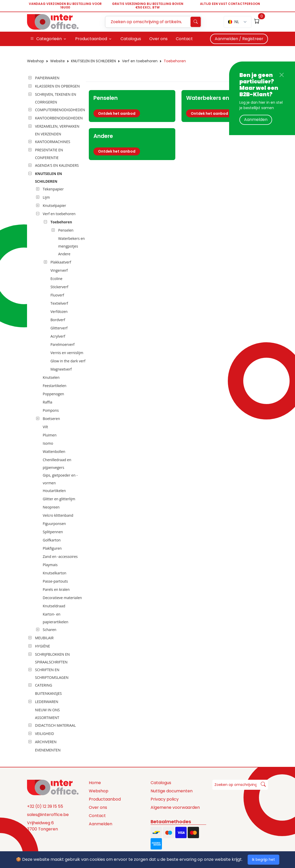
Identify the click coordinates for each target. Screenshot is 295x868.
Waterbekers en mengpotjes (71, 242)
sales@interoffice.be (48, 815)
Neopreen (51, 507)
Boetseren (51, 419)
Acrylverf (58, 336)
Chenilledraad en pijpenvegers (57, 464)
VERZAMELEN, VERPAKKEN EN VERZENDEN (57, 130)
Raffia (47, 402)
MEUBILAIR (44, 638)
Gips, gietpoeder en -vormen (60, 479)
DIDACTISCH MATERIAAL (55, 725)
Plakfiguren (52, 548)
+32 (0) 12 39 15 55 (45, 806)
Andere (64, 254)
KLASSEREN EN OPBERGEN (57, 86)
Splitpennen (53, 532)
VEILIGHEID (45, 734)
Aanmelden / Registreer (239, 39)
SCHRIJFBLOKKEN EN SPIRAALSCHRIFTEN (52, 658)
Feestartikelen (55, 386)
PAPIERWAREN (47, 78)
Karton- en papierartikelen (55, 618)
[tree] (55, 414)
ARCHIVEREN (46, 742)
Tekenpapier (53, 189)
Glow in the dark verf (68, 361)
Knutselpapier (54, 205)
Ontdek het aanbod (117, 113)
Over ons (98, 807)
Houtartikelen (54, 491)
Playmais (50, 565)
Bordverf (58, 320)
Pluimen (50, 435)
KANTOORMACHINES (53, 142)
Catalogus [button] (131, 39)
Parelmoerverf (63, 344)
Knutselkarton (55, 573)
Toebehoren (175, 61)
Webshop (36, 61)
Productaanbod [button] (91, 39)
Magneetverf (61, 369)
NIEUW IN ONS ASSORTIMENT (47, 714)
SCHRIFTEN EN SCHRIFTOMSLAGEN (52, 674)
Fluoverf (57, 295)
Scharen (50, 630)
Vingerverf (59, 270)
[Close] (282, 75)
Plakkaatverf (61, 262)
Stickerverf (59, 287)
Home (95, 783)
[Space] (53, 787)
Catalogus (161, 783)
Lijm (46, 197)
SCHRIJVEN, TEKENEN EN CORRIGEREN (56, 98)
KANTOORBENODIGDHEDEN (59, 118)
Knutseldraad (54, 606)
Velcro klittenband (58, 515)
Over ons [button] (158, 39)
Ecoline (56, 279)
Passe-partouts (55, 581)
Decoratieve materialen (62, 598)
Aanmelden (256, 120)
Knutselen (51, 377)
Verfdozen (59, 312)
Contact (97, 816)
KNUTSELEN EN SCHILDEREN (93, 61)
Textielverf (59, 303)
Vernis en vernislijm (67, 353)
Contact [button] (184, 39)
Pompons (51, 410)
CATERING (44, 685)
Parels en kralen (56, 589)
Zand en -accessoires (60, 556)
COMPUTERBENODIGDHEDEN (60, 110)
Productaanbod (105, 799)
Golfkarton (52, 540)
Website (58, 61)
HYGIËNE (42, 646)
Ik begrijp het (263, 860)
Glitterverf (59, 328)
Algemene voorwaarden (175, 807)
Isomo (48, 443)
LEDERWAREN (47, 702)
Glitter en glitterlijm (59, 499)
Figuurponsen (54, 524)
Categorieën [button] (46, 39)
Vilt (45, 427)
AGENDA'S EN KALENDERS (57, 165)
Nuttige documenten (172, 791)
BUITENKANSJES (48, 693)
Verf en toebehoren (140, 61)
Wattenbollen (54, 451)
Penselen (66, 230)
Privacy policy (165, 799)
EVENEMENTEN (48, 750)
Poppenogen (53, 394)
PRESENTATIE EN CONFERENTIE (49, 154)
